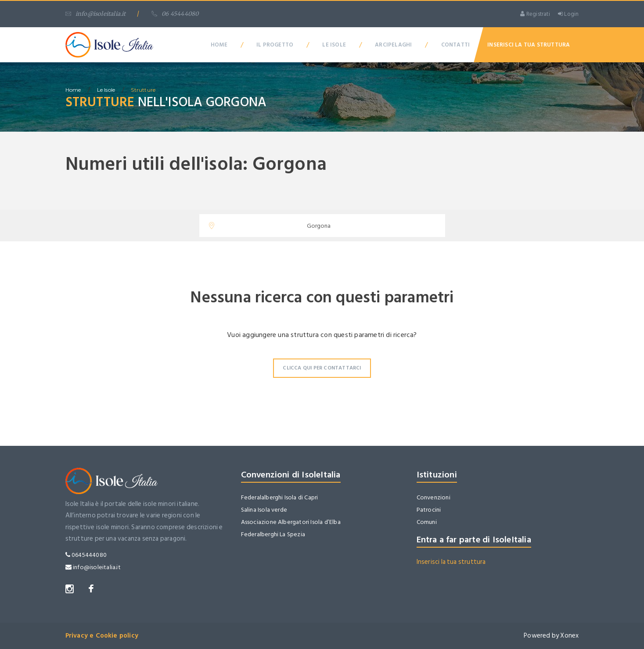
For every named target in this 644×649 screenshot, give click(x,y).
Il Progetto (275, 45)
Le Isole (334, 45)
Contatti (456, 45)
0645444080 (86, 555)
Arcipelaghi (393, 45)
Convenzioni (434, 497)
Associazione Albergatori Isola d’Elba (291, 522)
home (73, 90)
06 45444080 (175, 14)
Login (568, 14)
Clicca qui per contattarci (322, 368)
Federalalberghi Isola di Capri (280, 497)
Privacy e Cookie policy (102, 636)
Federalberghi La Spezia (273, 534)
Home (219, 45)
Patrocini (429, 510)
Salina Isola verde (264, 510)
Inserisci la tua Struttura (529, 45)
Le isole (106, 90)
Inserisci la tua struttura (451, 562)
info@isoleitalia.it (96, 14)
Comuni (427, 522)
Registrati (535, 14)
